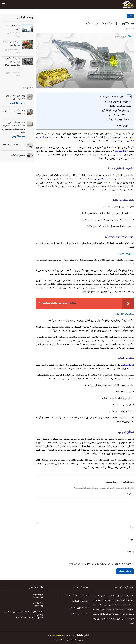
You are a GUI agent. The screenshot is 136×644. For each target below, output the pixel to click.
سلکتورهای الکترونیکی (117, 119)
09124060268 (38, 595)
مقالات (130, 16)
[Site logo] (128, 4)
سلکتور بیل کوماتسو (123, 126)
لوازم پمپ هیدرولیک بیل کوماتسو (75, 595)
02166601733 (38, 603)
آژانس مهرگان (58, 640)
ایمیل (131, 540)
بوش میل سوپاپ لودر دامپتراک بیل (15, 97)
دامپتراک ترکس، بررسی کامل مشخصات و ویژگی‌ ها (12, 63)
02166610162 (39, 606)
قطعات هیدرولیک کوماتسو (78, 614)
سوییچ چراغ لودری (17, 155)
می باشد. (55, 635)
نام (132, 527)
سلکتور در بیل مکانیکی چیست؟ (118, 102)
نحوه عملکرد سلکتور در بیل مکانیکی (117, 110)
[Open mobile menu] (3, 4)
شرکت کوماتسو (127, 365)
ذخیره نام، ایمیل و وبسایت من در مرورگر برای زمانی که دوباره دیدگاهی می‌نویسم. (100, 564)
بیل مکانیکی (102, 179)
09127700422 (38, 598)
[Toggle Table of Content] (128, 97)
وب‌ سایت (130, 552)
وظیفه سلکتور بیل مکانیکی (120, 106)
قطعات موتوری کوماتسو (79, 608)
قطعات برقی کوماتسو (80, 601)
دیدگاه (131, 494)
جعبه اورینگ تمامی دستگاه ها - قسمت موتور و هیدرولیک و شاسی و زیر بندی (13, 127)
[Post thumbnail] (27, 31)
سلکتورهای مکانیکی (118, 115)
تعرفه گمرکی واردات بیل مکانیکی (11, 44)
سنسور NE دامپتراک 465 (14, 145)
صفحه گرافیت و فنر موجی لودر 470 (13, 112)
